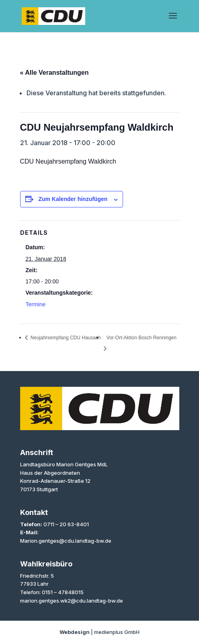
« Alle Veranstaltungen (54, 73)
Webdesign (75, 632)
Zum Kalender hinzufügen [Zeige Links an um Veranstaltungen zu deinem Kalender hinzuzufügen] (73, 199)
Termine (36, 304)
